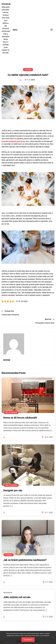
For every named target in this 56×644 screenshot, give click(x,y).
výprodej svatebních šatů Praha (13, 141)
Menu (15, 30)
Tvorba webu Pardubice (10, 315)
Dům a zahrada (11, 412)
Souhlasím (28, 640)
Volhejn (6, 4)
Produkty (28, 70)
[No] (53, 637)
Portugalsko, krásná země (45, 323)
